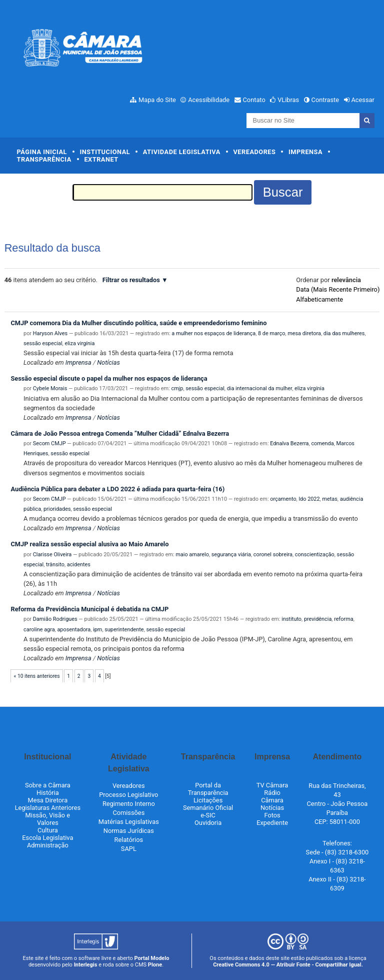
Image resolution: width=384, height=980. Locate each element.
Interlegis (86, 965)
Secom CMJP (49, 443)
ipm (97, 630)
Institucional (105, 152)
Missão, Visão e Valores (48, 819)
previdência (318, 619)
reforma (343, 619)
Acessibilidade (209, 100)
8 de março (271, 333)
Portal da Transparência (208, 789)
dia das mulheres (344, 333)
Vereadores (254, 152)
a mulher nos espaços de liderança (213, 333)
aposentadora (74, 630)
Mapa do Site (157, 100)
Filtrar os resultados (131, 280)
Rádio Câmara (272, 796)
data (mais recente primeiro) (338, 289)
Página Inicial (42, 152)
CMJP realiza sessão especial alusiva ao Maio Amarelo (89, 544)
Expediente (272, 823)
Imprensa (305, 152)
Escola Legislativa (47, 838)
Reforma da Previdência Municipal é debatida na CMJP (89, 609)
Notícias (108, 362)
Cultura (48, 830)
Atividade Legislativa (182, 152)
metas (329, 499)
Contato (254, 100)
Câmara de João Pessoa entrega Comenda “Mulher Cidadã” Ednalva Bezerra (120, 433)
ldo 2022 (309, 499)
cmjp (177, 388)
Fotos (272, 815)
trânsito (55, 565)
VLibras (288, 100)
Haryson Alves (50, 333)
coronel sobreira (273, 555)
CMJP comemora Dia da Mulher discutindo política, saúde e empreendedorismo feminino (138, 323)
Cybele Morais (50, 388)
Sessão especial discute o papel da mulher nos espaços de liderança (109, 378)
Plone (155, 965)
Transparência (44, 159)
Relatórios (129, 840)
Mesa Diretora (48, 800)
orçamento (283, 499)
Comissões (128, 813)
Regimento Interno (129, 804)
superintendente (124, 630)
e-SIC (208, 815)
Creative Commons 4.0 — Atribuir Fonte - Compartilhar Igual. (288, 965)
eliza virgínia (79, 343)
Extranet (101, 159)
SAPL (129, 849)
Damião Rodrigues (55, 619)
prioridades (57, 509)
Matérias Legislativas (129, 822)
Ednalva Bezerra (289, 443)
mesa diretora (304, 333)
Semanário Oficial (208, 808)
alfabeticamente (319, 299)
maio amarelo (192, 555)
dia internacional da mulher (259, 388)
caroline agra (39, 630)
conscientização (315, 555)
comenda (322, 443)
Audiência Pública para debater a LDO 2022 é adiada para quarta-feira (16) (117, 489)
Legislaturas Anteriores (48, 808)
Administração (48, 845)
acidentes (79, 565)
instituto (291, 619)
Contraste (325, 100)
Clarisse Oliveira (52, 555)
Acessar (362, 100)
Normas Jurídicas (129, 831)
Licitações (208, 800)
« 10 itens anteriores (37, 676)
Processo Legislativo (128, 795)
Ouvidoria (208, 823)
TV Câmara (272, 785)
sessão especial (43, 343)
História (48, 793)
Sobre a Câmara (48, 785)
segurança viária (231, 555)
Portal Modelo (152, 958)
